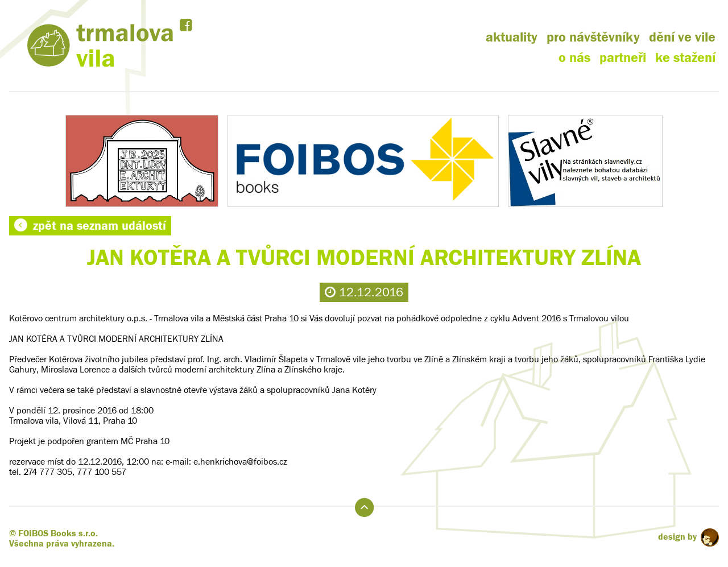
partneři (623, 58)
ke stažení (685, 58)
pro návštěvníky (593, 37)
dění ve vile (682, 37)
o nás (574, 58)
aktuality (512, 37)
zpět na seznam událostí (90, 226)
